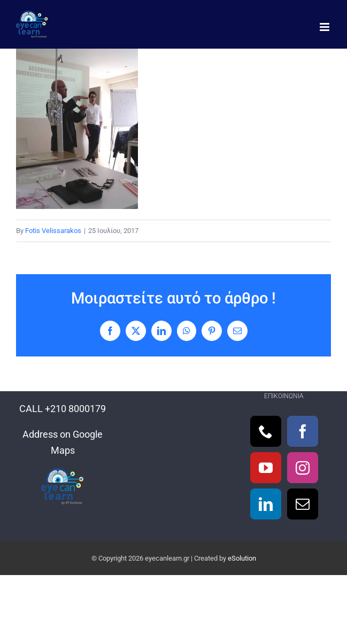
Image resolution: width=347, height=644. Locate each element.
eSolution (242, 558)
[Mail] (303, 504)
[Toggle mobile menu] (325, 27)
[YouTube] (266, 468)
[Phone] (266, 431)
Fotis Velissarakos (53, 231)
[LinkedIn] (266, 504)
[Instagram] (303, 468)
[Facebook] (303, 431)
